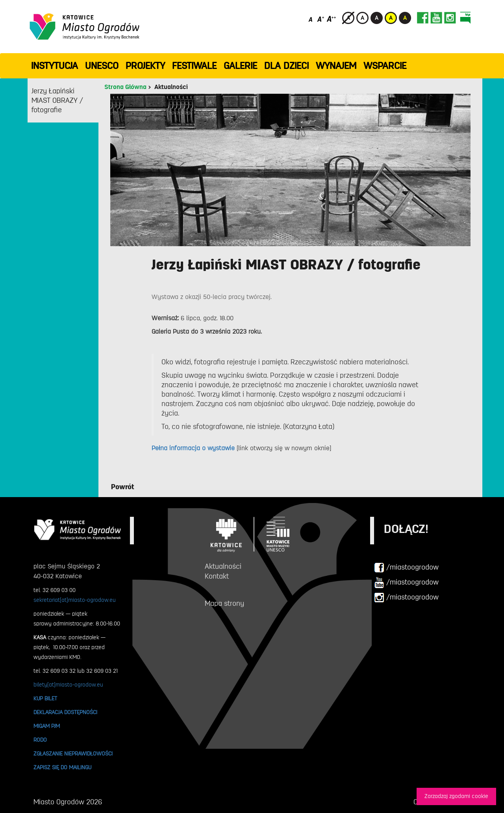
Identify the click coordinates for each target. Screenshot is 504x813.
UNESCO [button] (102, 66)
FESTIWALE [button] (194, 66)
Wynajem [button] (336, 66)
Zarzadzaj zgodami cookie (456, 796)
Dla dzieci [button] (286, 66)
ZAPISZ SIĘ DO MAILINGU (62, 767)
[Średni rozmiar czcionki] (321, 19)
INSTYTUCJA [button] (55, 66)
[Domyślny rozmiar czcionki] (311, 19)
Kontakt (217, 576)
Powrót (123, 487)
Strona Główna (125, 87)
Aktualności (171, 87)
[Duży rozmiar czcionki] (332, 19)
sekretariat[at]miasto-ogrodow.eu (75, 600)
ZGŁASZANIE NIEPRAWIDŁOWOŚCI (73, 754)
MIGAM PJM (47, 726)
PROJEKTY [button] (145, 66)
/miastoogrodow (406, 568)
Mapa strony (224, 603)
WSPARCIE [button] (385, 66)
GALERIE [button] (240, 66)
